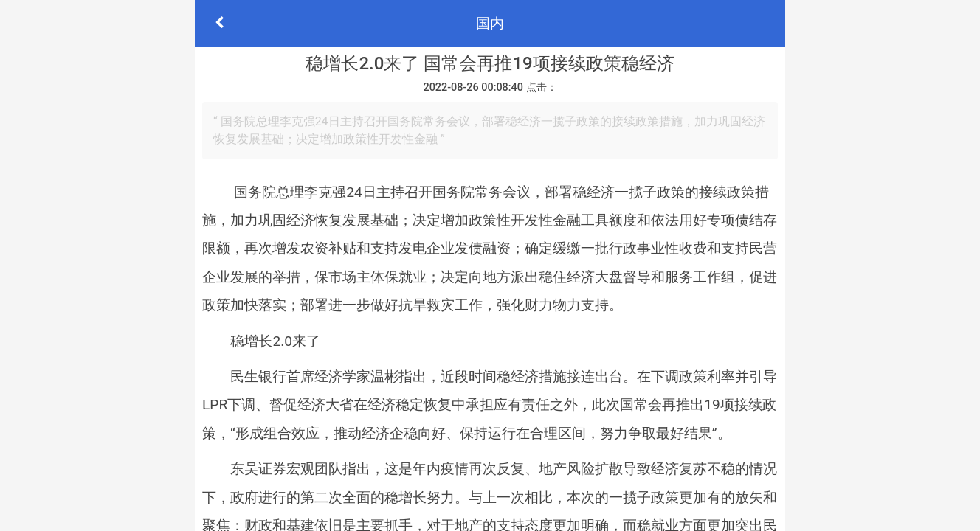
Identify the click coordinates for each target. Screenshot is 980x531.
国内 (490, 23)
